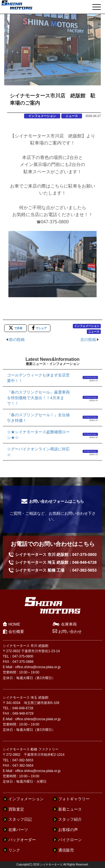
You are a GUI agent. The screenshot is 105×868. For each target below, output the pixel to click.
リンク (14, 850)
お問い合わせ (70, 631)
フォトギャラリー (74, 799)
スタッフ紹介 (70, 819)
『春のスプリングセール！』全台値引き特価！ (38, 418)
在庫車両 (69, 624)
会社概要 (16, 631)
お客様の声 (68, 830)
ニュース (72, 116)
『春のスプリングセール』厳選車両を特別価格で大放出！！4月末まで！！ (38, 398)
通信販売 (66, 850)
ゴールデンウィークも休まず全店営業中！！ (38, 378)
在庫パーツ (18, 830)
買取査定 (16, 809)
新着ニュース (70, 809)
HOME (14, 624)
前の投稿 (17, 340)
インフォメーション (42, 116)
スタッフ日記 (20, 819)
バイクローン (70, 840)
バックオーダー (22, 840)
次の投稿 (88, 340)
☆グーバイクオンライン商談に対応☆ (38, 452)
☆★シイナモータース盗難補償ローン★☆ (38, 435)
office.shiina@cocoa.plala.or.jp (38, 667)
